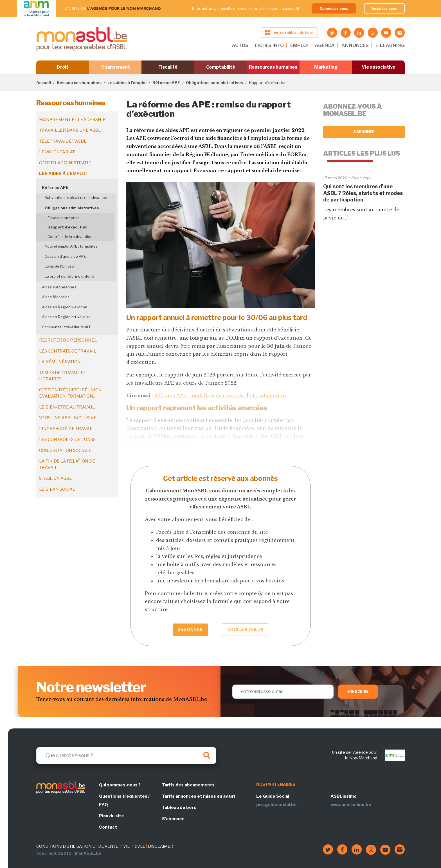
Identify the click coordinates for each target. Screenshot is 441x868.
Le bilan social (57, 489)
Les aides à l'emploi (127, 83)
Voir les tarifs (245, 630)
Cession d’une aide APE (65, 256)
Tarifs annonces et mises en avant (199, 796)
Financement (115, 67)
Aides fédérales (56, 297)
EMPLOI (299, 45)
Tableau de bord (179, 808)
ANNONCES (355, 45)
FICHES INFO (269, 45)
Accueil (44, 83)
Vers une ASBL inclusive (68, 418)
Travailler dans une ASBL (70, 130)
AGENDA (325, 45)
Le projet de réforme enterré (70, 276)
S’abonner (190, 630)
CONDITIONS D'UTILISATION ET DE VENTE (77, 846)
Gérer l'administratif (65, 163)
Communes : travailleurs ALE (67, 327)
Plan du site (112, 816)
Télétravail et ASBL (63, 141)
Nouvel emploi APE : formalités (71, 246)
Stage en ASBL (55, 478)
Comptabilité (221, 67)
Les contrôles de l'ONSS (67, 439)
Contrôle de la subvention (70, 237)
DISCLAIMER (160, 846)
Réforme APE (166, 83)
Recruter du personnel (68, 340)
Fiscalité (168, 67)
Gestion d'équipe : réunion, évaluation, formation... (71, 393)
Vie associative (378, 67)
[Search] (126, 755)
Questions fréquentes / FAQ (124, 800)
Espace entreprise (64, 218)
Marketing (326, 67)
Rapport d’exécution (67, 227)
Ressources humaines (273, 67)
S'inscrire (358, 691)
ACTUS (240, 45)
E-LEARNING (390, 45)
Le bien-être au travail (67, 407)
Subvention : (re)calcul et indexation (76, 198)
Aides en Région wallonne (65, 307)
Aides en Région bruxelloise (66, 317)
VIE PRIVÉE (134, 846)
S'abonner (364, 132)
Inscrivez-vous (384, 8)
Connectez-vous (334, 8)
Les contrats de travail (68, 351)
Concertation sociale (65, 450)
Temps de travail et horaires (63, 376)
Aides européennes (59, 287)
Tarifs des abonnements (188, 785)
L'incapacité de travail (66, 429)
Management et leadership (72, 120)
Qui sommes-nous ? (120, 785)
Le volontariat (57, 152)
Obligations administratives (214, 83)
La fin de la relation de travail (67, 464)
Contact (108, 827)
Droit (63, 67)
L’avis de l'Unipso (59, 266)
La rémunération (60, 362)
